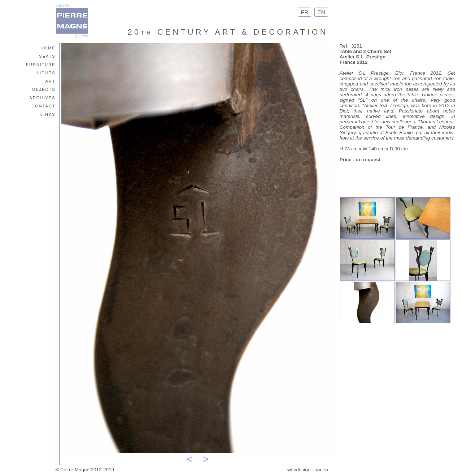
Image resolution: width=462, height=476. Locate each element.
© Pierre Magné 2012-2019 (85, 470)
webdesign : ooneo (308, 470)
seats (47, 56)
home (48, 47)
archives (42, 97)
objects (44, 89)
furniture (41, 64)
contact (43, 105)
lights (46, 72)
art (51, 81)
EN (321, 12)
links (48, 114)
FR (304, 12)
